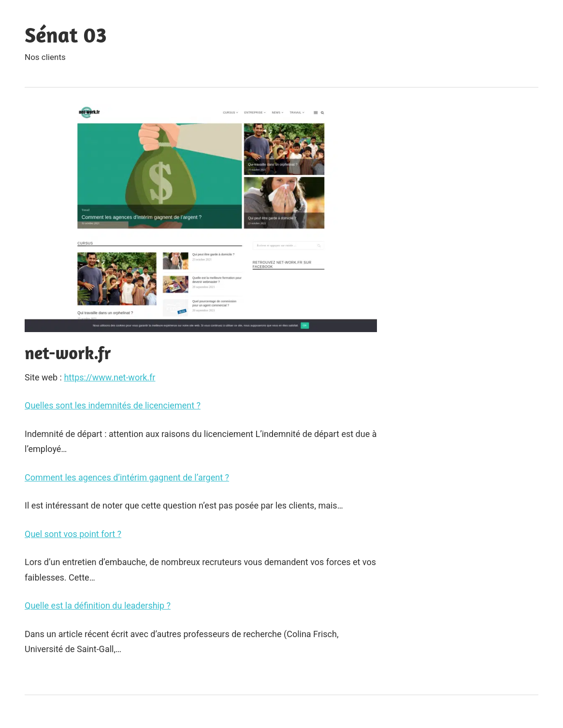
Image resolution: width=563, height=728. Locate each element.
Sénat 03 (66, 35)
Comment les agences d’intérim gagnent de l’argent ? (127, 477)
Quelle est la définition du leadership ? (98, 605)
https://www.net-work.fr (109, 377)
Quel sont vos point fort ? (73, 534)
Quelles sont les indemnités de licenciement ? (113, 405)
